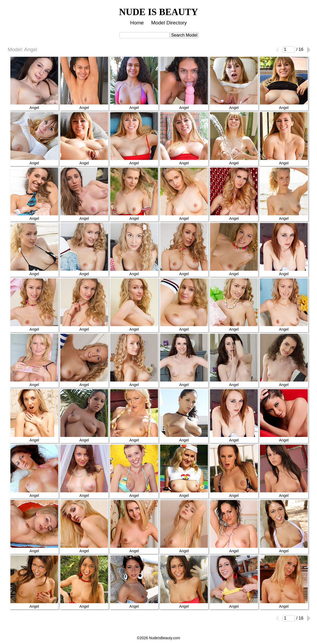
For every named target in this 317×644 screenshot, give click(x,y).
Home (137, 23)
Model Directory (169, 23)
